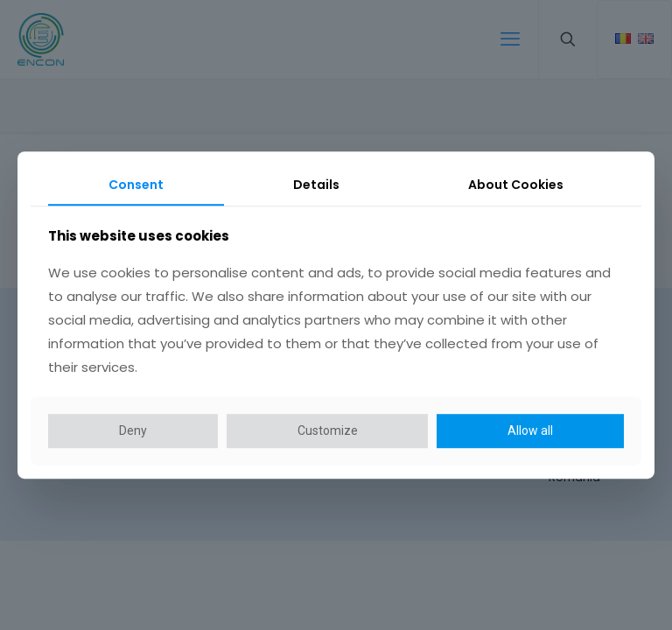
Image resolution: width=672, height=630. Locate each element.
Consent (136, 185)
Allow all (530, 430)
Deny (133, 430)
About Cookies (516, 185)
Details (316, 185)
